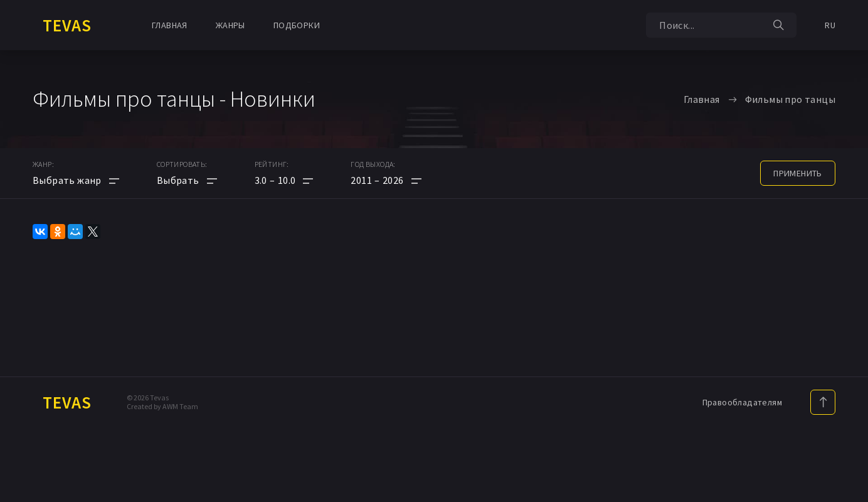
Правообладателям (742, 402)
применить (798, 173)
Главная (170, 25)
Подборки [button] (297, 25)
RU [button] (830, 25)
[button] (284, 180)
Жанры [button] (230, 25)
